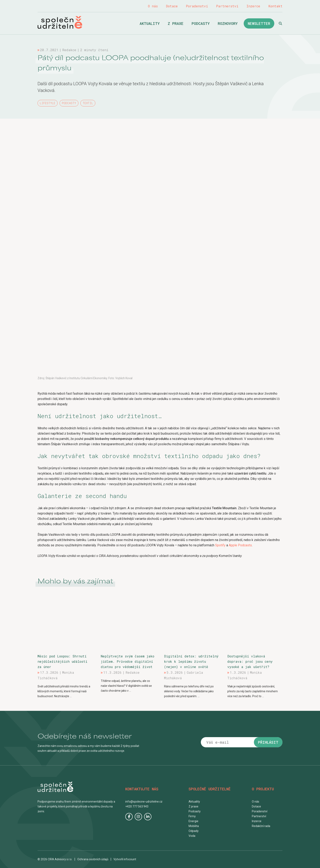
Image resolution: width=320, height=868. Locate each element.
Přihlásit (268, 742)
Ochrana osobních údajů (93, 859)
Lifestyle (48, 103)
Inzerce (253, 6)
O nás (153, 6)
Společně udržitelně (60, 22)
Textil (88, 103)
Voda (192, 836)
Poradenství (197, 6)
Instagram (138, 817)
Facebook (129, 817)
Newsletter (259, 23)
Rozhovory (228, 23)
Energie (193, 821)
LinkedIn (148, 817)
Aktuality (150, 23)
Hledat (280, 23)
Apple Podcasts (240, 545)
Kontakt (275, 6)
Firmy (192, 816)
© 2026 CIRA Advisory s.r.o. (55, 859)
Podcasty (201, 23)
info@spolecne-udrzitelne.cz (144, 802)
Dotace (172, 6)
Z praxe (176, 23)
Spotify (221, 545)
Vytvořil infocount (125, 859)
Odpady (194, 831)
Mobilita (194, 826)
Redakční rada (261, 826)
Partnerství (227, 6)
